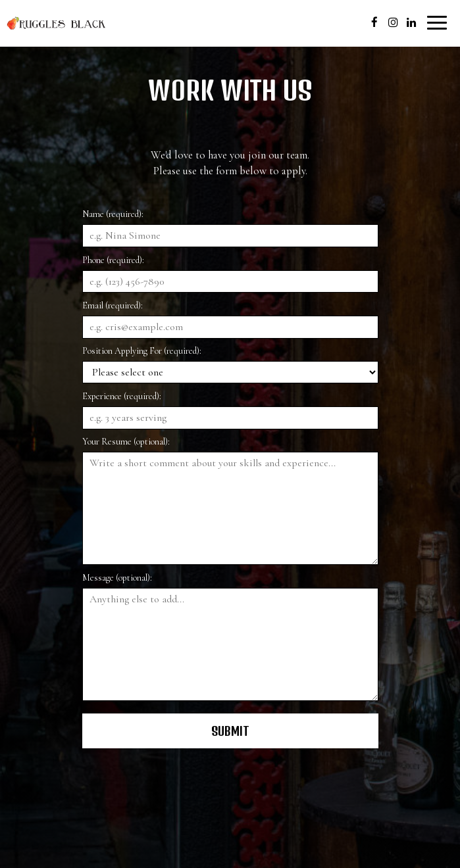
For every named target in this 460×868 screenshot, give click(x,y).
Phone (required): (113, 260)
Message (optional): (117, 578)
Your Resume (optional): (126, 442)
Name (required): (113, 214)
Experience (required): (122, 396)
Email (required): (113, 305)
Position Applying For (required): (142, 351)
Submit (230, 731)
